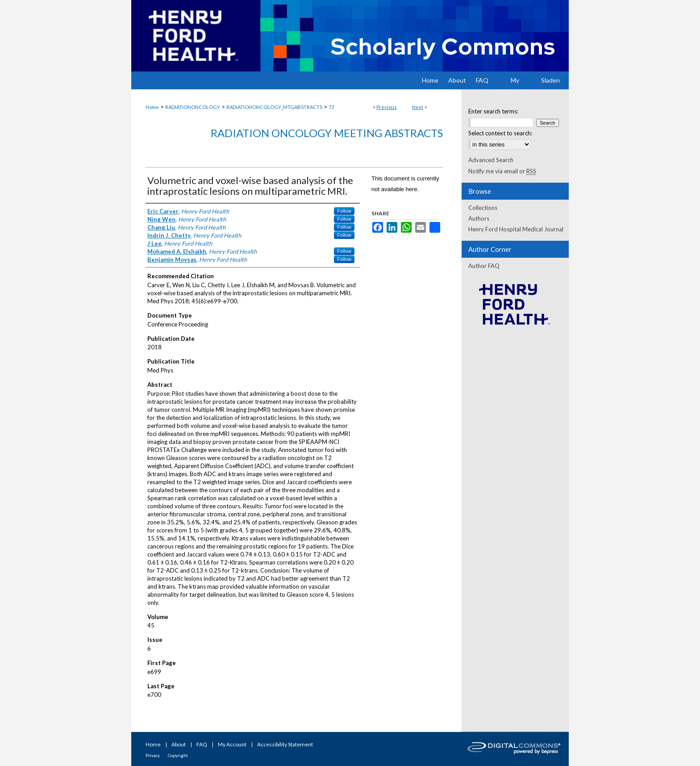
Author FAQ (484, 266)
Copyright (178, 755)
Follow (344, 211)
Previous (387, 107)
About (179, 744)
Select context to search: (500, 133)
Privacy (153, 755)
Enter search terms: (493, 111)
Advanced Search (491, 160)
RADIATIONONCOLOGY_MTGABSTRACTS (274, 107)
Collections (483, 208)
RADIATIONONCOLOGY (193, 107)
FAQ (202, 744)
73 (331, 107)
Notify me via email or (502, 171)
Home (152, 107)
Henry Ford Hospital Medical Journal (516, 229)
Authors (479, 218)
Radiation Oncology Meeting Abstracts (327, 133)
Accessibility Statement (285, 744)
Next (418, 107)
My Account (232, 744)
